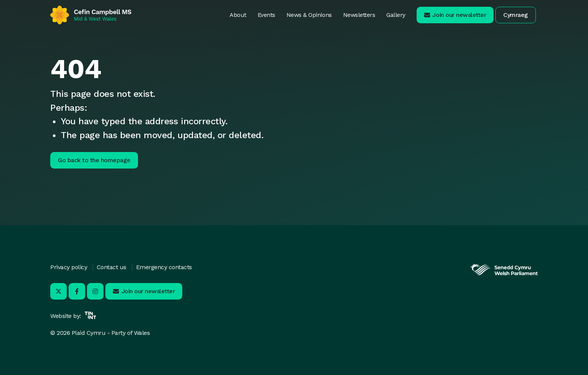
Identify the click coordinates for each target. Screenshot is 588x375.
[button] (455, 15)
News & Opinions (309, 15)
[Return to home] (91, 15)
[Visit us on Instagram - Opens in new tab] (95, 291)
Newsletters (359, 15)
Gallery (396, 15)
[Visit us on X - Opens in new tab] (58, 291)
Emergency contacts (164, 267)
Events (266, 15)
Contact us (112, 267)
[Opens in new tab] (504, 274)
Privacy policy (69, 267)
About (238, 15)
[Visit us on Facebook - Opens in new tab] (77, 291)
